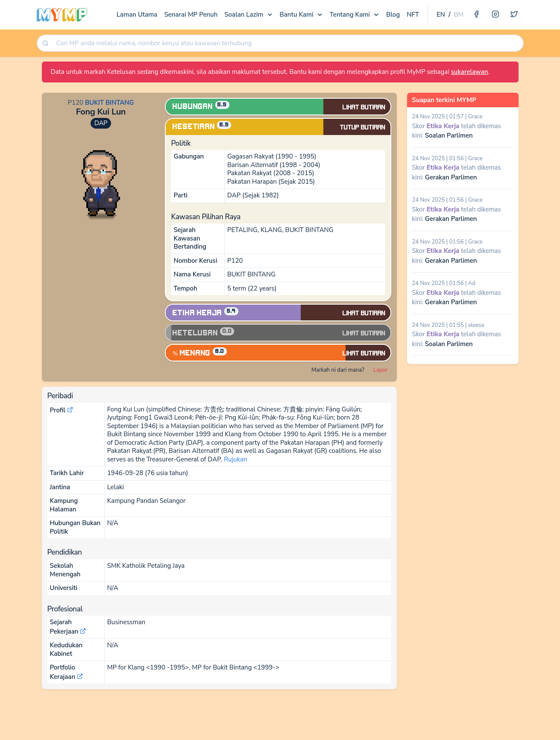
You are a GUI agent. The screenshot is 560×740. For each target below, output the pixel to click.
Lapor (380, 370)
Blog (393, 15)
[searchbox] (288, 43)
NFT (413, 15)
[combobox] (287, 43)
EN (441, 15)
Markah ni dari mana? (338, 370)
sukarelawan (469, 72)
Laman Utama (137, 15)
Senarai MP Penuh (191, 15)
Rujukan (235, 459)
